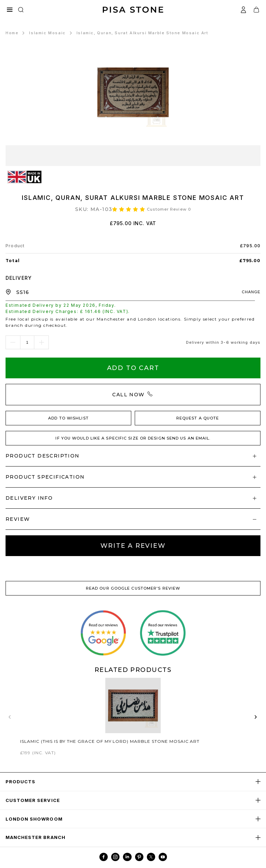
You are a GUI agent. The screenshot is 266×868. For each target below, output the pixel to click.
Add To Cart (133, 368)
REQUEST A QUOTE (198, 418)
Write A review (133, 546)
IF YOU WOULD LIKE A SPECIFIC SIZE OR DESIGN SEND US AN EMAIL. (133, 438)
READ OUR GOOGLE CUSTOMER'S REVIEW (133, 588)
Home (12, 33)
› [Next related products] (256, 716)
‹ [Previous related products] (10, 716)
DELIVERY (19, 278)
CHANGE (251, 292)
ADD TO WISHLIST (68, 418)
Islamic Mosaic (47, 33)
